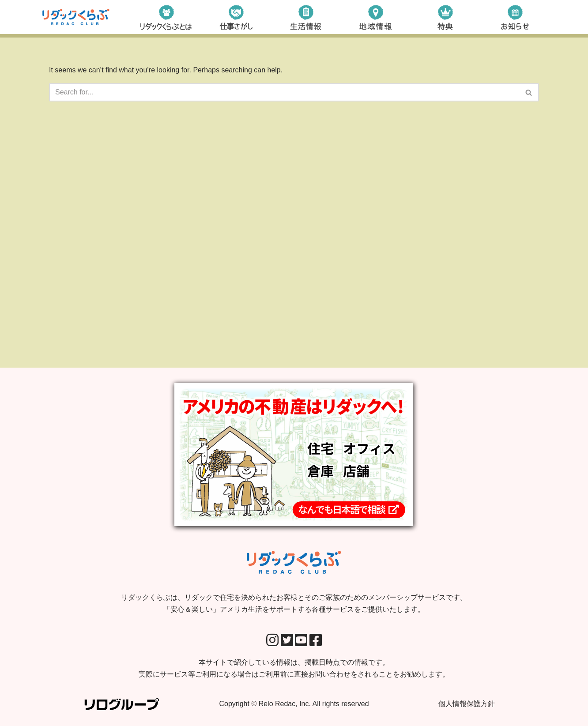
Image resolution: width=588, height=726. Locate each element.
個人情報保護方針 (467, 704)
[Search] (284, 92)
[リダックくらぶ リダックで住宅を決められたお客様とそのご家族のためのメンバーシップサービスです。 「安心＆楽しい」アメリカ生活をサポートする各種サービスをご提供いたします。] (76, 17)
